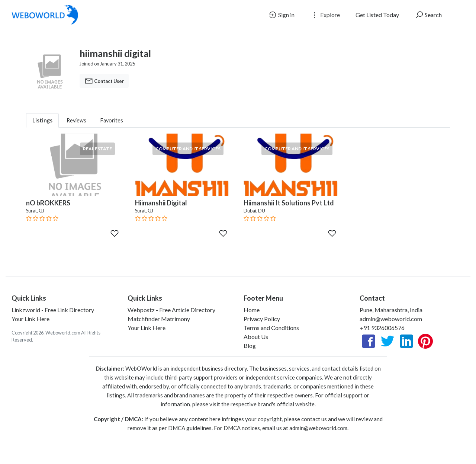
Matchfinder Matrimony (159, 319)
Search (428, 15)
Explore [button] (325, 15)
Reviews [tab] (76, 120)
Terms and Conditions (271, 328)
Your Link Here (30, 319)
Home (252, 310)
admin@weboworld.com (391, 319)
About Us (256, 337)
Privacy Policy (262, 319)
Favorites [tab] (112, 120)
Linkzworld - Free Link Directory (53, 310)
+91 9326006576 (382, 328)
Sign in (281, 15)
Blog (250, 345)
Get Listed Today (377, 15)
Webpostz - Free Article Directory (171, 310)
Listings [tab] (42, 120)
